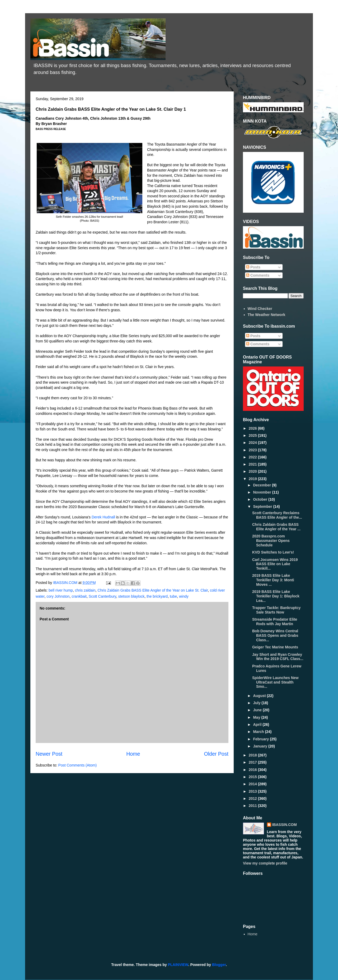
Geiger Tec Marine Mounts (275, 647)
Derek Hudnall (103, 517)
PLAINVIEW (178, 965)
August (260, 696)
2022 (253, 457)
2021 (253, 464)
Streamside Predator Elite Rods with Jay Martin (275, 622)
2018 (253, 755)
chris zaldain (85, 590)
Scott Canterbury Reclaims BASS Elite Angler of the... (277, 515)
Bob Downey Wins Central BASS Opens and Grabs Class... (275, 635)
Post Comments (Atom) (78, 765)
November (262, 492)
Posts (253, 267)
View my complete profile (265, 863)
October (261, 499)
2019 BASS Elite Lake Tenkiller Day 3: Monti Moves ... (273, 580)
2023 (253, 450)
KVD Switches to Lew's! (273, 552)
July (257, 703)
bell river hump (61, 590)
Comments (258, 275)
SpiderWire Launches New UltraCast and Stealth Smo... (275, 682)
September (263, 507)
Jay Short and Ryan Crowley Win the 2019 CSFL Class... (278, 657)
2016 (253, 770)
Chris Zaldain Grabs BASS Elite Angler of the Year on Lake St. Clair (153, 590)
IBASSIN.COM (66, 583)
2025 (253, 435)
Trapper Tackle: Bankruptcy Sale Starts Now (276, 610)
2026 (253, 428)
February (261, 739)
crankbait (79, 596)
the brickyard (157, 596)
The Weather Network (267, 315)
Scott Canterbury (102, 596)
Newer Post (49, 754)
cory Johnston (58, 596)
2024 (253, 443)
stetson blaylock (132, 596)
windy (184, 596)
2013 (253, 791)
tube (173, 596)
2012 (253, 798)
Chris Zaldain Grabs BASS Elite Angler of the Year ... (276, 527)
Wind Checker (260, 309)
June (258, 710)
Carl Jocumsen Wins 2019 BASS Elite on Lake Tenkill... (275, 564)
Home (133, 754)
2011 (253, 806)
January (261, 746)
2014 (253, 784)
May (257, 717)
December (262, 485)
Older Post (216, 754)
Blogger (219, 965)
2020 (253, 471)
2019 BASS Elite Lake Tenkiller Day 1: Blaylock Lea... (276, 596)
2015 (253, 777)
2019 (253, 479)
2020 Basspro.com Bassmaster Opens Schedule (271, 541)
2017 (253, 762)
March (259, 732)
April (258, 724)
